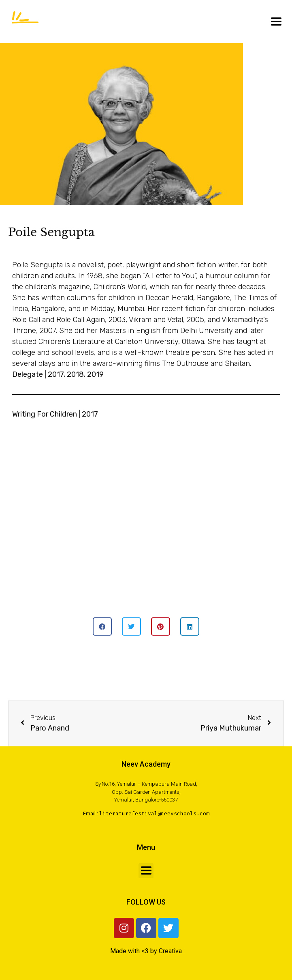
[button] (102, 626)
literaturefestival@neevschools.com (154, 813)
